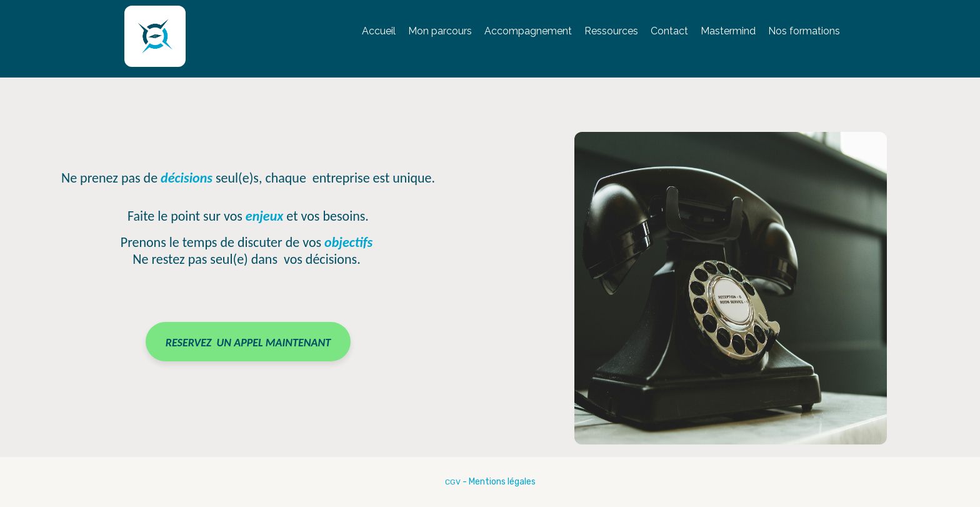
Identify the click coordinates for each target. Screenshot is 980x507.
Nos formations (804, 31)
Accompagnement (528, 31)
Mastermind (728, 31)
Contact (669, 31)
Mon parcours (440, 31)
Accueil (379, 31)
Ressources (611, 31)
